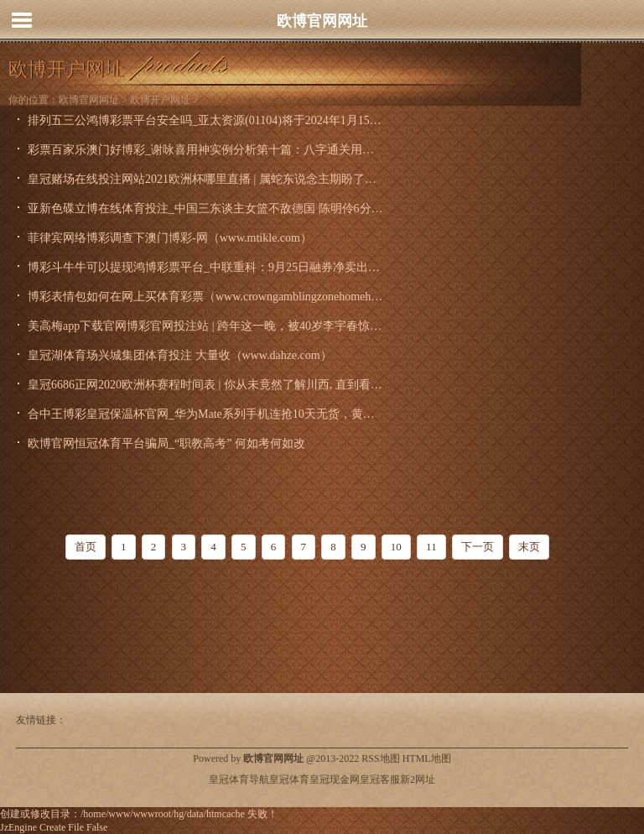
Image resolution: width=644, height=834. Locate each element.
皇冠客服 (380, 779)
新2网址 (418, 779)
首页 (86, 547)
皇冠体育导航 (239, 779)
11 (431, 547)
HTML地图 (427, 758)
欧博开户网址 (160, 100)
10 (396, 547)
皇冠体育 (289, 779)
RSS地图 (380, 758)
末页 (529, 547)
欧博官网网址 (322, 21)
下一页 (478, 547)
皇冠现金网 (335, 779)
